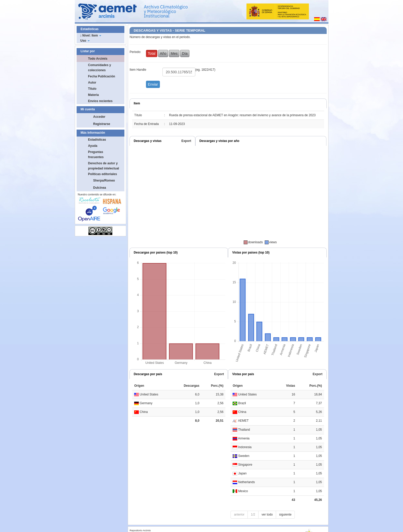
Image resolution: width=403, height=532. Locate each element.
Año (163, 53)
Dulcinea (100, 188)
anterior (239, 515)
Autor (92, 83)
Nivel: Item (91, 35)
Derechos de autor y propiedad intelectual (104, 166)
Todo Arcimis (98, 59)
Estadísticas (97, 140)
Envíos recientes (100, 101)
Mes (174, 53)
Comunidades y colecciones (100, 68)
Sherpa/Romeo (104, 181)
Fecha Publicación (102, 76)
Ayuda (93, 146)
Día (185, 53)
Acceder (99, 117)
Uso (85, 41)
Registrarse (102, 124)
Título (92, 89)
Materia (94, 95)
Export (186, 141)
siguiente (285, 515)
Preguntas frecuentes (96, 155)
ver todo (267, 515)
